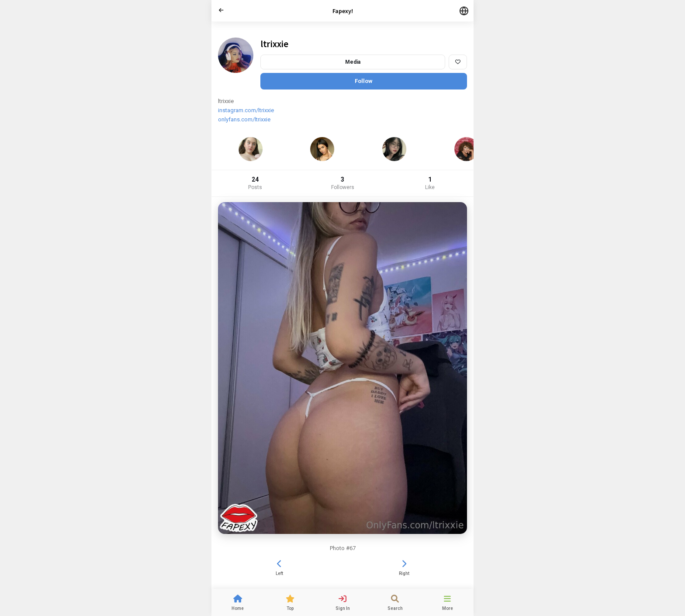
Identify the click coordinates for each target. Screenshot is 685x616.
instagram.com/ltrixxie (246, 110)
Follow (364, 81)
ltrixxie (274, 44)
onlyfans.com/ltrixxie (244, 119)
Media (353, 62)
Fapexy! (343, 11)
